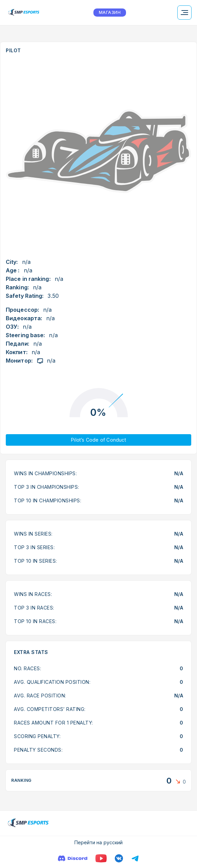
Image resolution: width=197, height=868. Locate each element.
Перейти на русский (99, 842)
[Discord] (73, 858)
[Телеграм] (135, 858)
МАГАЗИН (110, 12)
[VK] (119, 858)
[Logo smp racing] (24, 13)
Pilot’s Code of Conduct (98, 440)
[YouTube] (101, 858)
